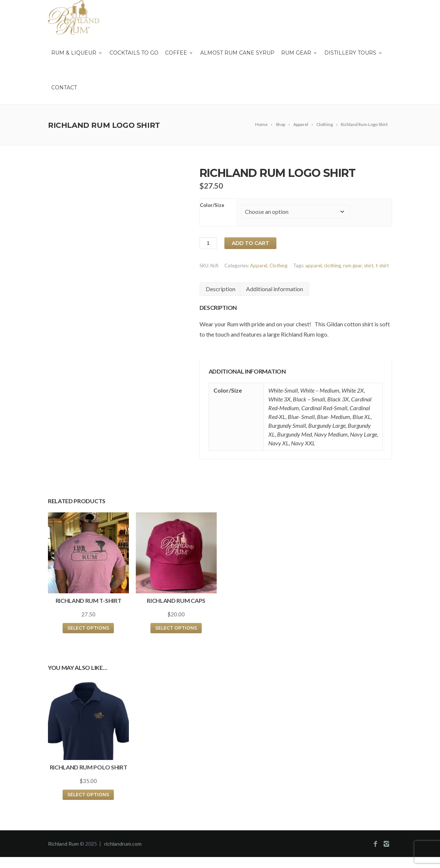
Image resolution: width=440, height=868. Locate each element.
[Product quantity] (208, 243)
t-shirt (382, 266)
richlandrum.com (123, 844)
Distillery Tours (354, 53)
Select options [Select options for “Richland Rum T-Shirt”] (88, 628)
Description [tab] (221, 289)
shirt (369, 266)
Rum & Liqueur (77, 53)
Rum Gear (299, 53)
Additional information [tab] (275, 289)
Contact (64, 88)
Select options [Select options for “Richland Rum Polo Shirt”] (88, 795)
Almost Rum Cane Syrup (237, 53)
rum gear (352, 266)
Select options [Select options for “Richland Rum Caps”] (176, 628)
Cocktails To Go (134, 53)
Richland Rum (63, 844)
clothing (332, 266)
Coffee (179, 53)
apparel (314, 266)
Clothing (278, 266)
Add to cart (250, 243)
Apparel (259, 266)
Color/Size (212, 205)
